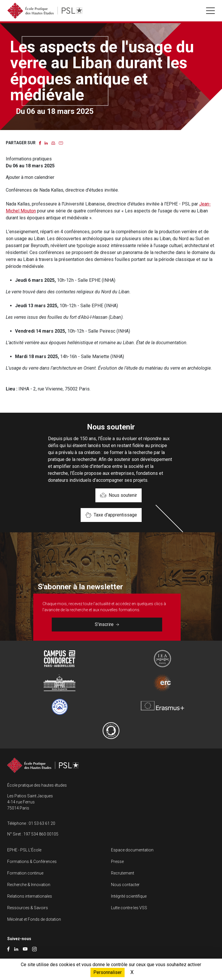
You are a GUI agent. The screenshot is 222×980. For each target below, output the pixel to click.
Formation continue (25, 873)
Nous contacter (125, 885)
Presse (117, 862)
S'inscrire (107, 624)
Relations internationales (30, 896)
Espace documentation (132, 850)
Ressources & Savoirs (28, 908)
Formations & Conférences (32, 862)
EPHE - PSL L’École (24, 850)
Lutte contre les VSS (129, 908)
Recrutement (123, 873)
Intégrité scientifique (129, 896)
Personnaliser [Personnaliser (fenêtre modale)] (108, 972)
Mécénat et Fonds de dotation (34, 919)
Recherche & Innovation (29, 885)
